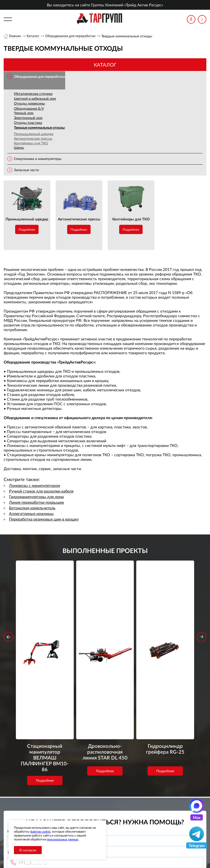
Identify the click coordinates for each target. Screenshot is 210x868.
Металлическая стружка (33, 94)
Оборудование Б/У (29, 109)
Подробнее (27, 230)
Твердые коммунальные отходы (39, 128)
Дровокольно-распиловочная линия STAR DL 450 (105, 632)
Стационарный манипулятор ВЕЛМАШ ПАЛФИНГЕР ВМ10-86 (45, 636)
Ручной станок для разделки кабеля (41, 491)
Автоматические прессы (33, 139)
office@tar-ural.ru (141, 815)
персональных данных (62, 839)
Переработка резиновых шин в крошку (44, 519)
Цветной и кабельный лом (35, 99)
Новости (80, 815)
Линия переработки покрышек (37, 502)
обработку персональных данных (68, 774)
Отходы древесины (29, 104)
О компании (83, 803)
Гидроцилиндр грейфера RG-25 (165, 629)
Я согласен (28, 850)
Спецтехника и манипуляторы (38, 159)
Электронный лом (28, 118)
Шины (19, 148)
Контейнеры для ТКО (31, 143)
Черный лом (24, 113)
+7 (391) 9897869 (147, 804)
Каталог (33, 36)
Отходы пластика (28, 123)
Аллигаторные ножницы (31, 514)
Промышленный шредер (34, 134)
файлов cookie (40, 831)
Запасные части (26, 170)
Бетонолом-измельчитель (32, 508)
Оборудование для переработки (71, 36)
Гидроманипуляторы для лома (36, 497)
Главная (15, 36)
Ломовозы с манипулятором (35, 486)
